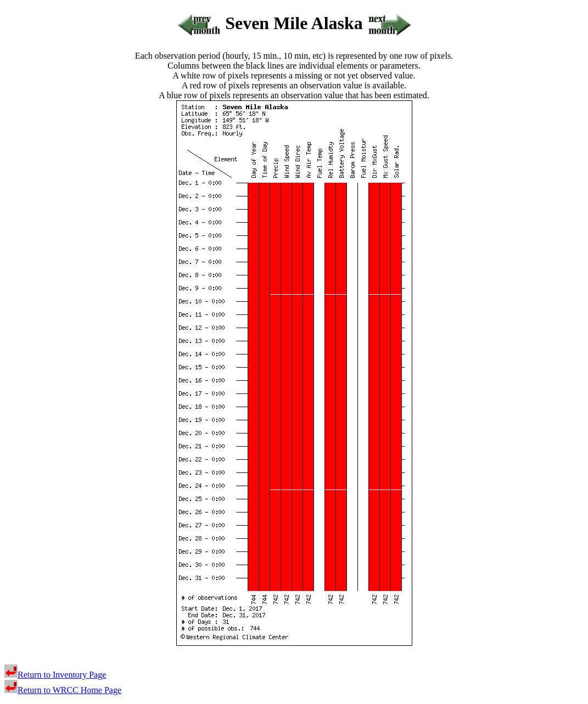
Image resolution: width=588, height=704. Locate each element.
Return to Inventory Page (55, 675)
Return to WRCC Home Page (63, 690)
